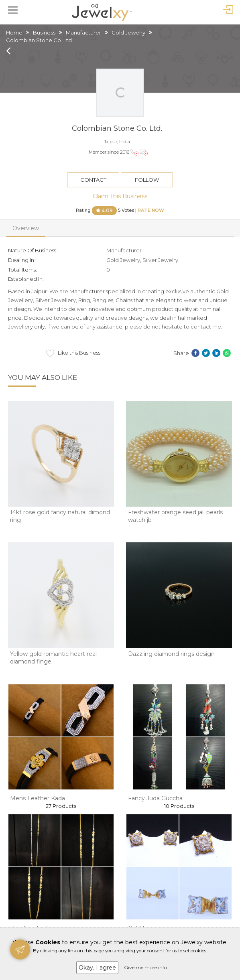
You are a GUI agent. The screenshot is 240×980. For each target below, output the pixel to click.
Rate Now (151, 210)
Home (14, 32)
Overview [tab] (26, 228)
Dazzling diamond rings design (171, 654)
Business (44, 32)
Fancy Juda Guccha (155, 798)
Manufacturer (83, 32)
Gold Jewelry (128, 32)
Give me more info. (146, 967)
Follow (147, 180)
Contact (93, 180)
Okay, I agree (97, 968)
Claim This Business (120, 196)
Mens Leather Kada (38, 798)
